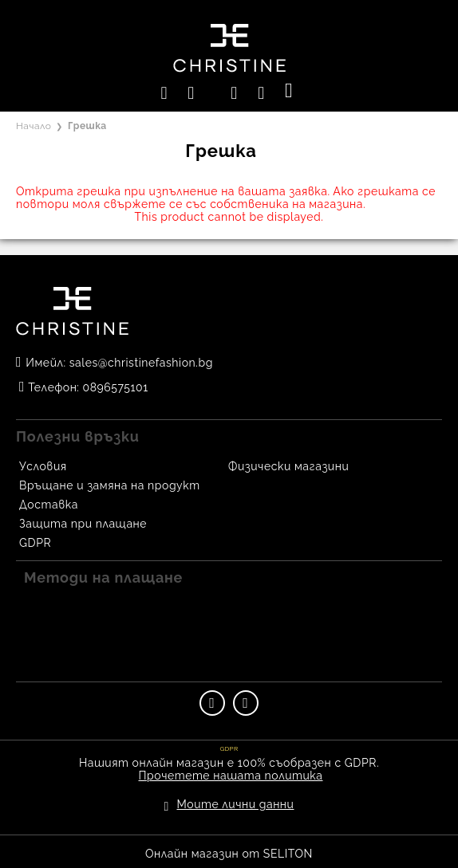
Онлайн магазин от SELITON (229, 854)
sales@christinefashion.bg (141, 363)
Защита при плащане (83, 524)
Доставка (49, 505)
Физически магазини (288, 466)
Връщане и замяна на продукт (110, 485)
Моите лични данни (236, 804)
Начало (34, 126)
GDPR (35, 543)
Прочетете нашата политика (231, 776)
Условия (43, 466)
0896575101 (116, 387)
